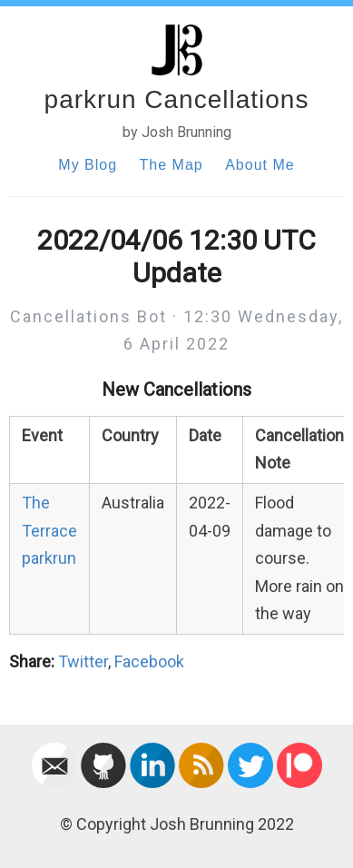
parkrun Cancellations (177, 99)
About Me (260, 165)
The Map (172, 165)
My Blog (88, 165)
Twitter (83, 661)
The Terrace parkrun (49, 530)
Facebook (149, 661)
